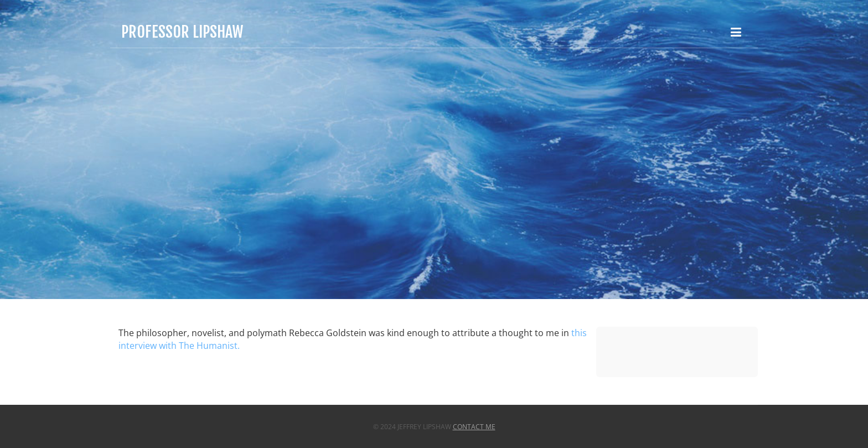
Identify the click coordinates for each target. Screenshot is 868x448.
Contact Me (474, 427)
